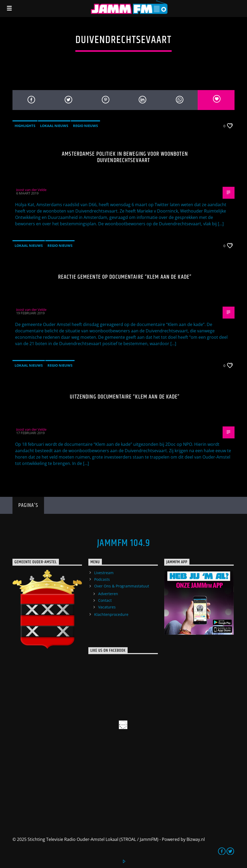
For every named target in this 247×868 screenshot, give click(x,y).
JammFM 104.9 (124, 543)
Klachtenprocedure (111, 614)
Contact (105, 600)
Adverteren (108, 594)
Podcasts (102, 579)
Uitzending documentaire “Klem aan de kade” (125, 397)
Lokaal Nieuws (54, 126)
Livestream (104, 573)
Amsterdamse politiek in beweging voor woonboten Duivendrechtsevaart (125, 157)
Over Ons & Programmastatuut (122, 586)
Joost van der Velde (31, 190)
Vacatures (107, 607)
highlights (25, 126)
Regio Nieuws (85, 126)
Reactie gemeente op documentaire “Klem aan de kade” (125, 277)
